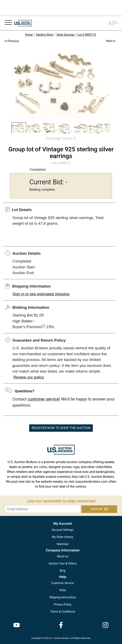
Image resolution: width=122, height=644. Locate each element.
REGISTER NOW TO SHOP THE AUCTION (61, 428)
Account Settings (63, 530)
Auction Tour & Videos (63, 563)
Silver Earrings (66, 35)
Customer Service (63, 583)
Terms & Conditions (63, 612)
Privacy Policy (63, 604)
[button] (19, 128)
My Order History (63, 537)
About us (63, 556)
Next (111, 41)
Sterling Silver (45, 35)
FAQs (63, 590)
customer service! (44, 399)
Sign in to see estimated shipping (41, 294)
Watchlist (63, 544)
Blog (63, 571)
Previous (12, 41)
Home (29, 35)
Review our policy (29, 377)
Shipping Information (63, 597)
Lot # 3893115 (86, 35)
